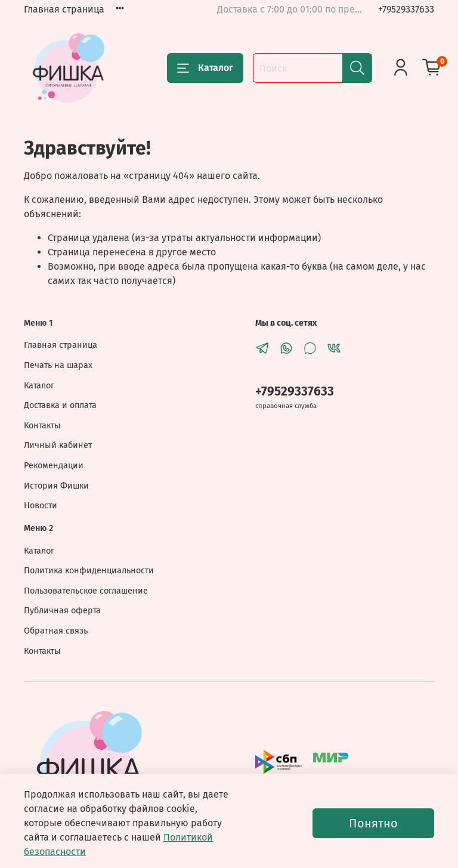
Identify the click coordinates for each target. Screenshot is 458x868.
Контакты (42, 426)
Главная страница (64, 9)
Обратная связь (56, 631)
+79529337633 (406, 9)
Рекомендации (54, 466)
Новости (41, 506)
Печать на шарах (58, 365)
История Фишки (56, 486)
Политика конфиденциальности (89, 571)
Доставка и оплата (60, 405)
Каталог (205, 68)
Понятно (373, 823)
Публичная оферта (62, 611)
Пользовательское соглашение (86, 591)
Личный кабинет (58, 445)
